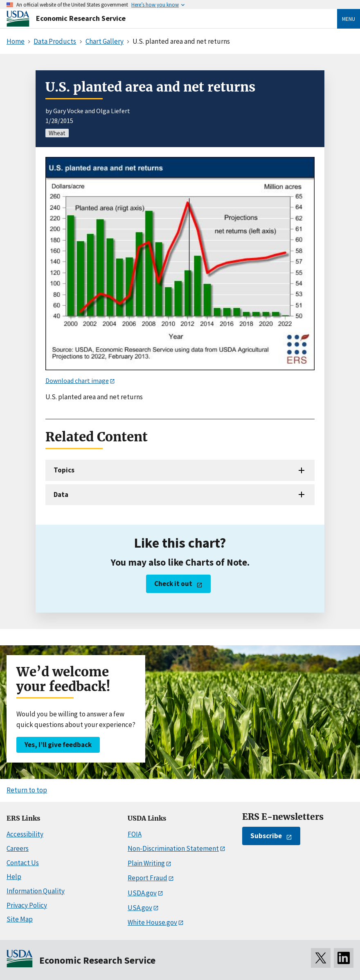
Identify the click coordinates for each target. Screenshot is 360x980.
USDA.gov (142, 893)
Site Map (20, 919)
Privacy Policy (27, 905)
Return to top (27, 790)
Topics (64, 470)
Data (61, 494)
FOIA (135, 834)
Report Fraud (147, 878)
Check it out (173, 584)
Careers (18, 848)
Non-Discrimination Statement (173, 848)
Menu (349, 19)
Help (14, 877)
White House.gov (152, 922)
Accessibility (25, 834)
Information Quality (36, 891)
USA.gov (140, 908)
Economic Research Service (81, 18)
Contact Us (23, 863)
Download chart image (77, 380)
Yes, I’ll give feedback (58, 745)
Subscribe (266, 836)
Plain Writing (146, 863)
